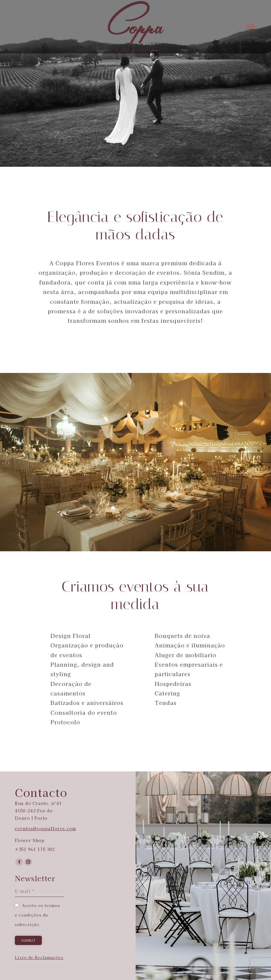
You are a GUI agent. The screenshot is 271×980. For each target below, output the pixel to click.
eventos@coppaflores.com (45, 828)
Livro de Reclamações (39, 957)
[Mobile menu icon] (251, 27)
